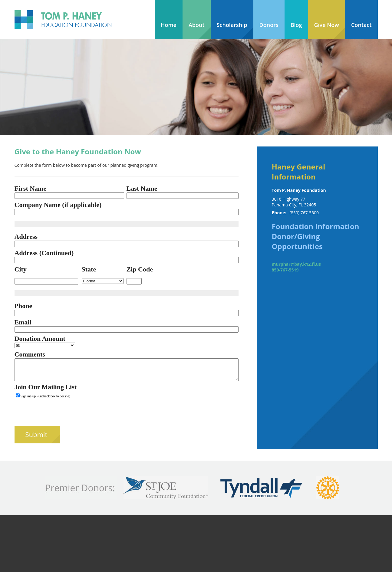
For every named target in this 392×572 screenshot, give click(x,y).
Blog (296, 25)
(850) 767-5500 (304, 213)
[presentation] (61, 414)
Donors (269, 25)
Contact (361, 25)
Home (169, 25)
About (197, 25)
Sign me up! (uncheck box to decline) (46, 396)
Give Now (327, 25)
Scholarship (232, 25)
